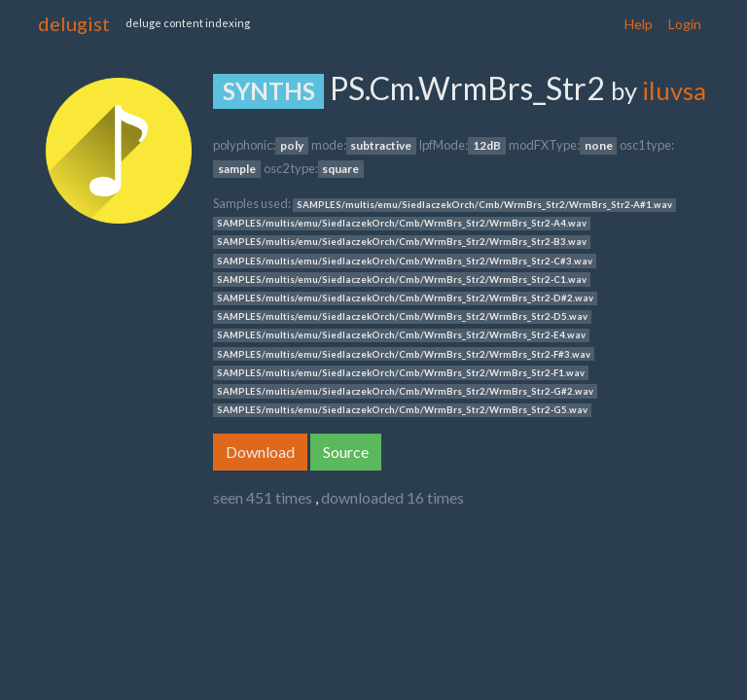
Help (639, 24)
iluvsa (674, 90)
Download (260, 452)
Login (685, 24)
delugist (74, 23)
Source (346, 452)
